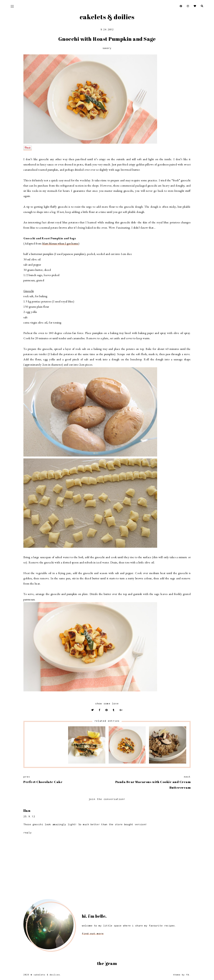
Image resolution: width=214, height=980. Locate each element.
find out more (93, 933)
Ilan (27, 811)
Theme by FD (181, 975)
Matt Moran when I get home (60, 243)
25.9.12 (29, 816)
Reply (28, 832)
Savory (107, 48)
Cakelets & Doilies (107, 17)
